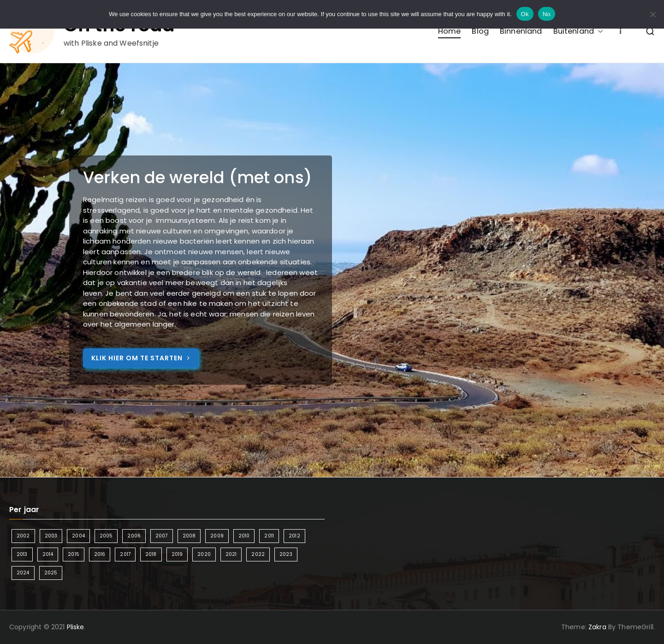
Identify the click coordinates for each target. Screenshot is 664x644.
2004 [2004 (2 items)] (78, 536)
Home (450, 31)
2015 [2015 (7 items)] (74, 554)
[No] (652, 14)
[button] (599, 31)
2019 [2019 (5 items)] (177, 554)
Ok (525, 14)
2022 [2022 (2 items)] (258, 554)
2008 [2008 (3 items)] (189, 536)
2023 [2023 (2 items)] (286, 554)
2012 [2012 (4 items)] (294, 536)
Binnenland (521, 31)
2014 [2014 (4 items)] (48, 554)
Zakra (597, 627)
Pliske (76, 627)
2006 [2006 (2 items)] (134, 536)
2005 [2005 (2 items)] (106, 536)
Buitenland (578, 31)
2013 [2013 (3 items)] (22, 554)
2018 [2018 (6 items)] (151, 554)
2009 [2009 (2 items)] (217, 536)
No (547, 14)
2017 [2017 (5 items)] (125, 554)
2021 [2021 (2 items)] (231, 554)
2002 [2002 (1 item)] (23, 536)
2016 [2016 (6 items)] (100, 554)
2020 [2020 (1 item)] (204, 554)
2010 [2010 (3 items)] (244, 536)
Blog (480, 31)
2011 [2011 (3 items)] (269, 536)
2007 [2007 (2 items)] (162, 536)
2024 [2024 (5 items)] (23, 573)
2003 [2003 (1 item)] (51, 536)
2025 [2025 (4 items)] (51, 573)
